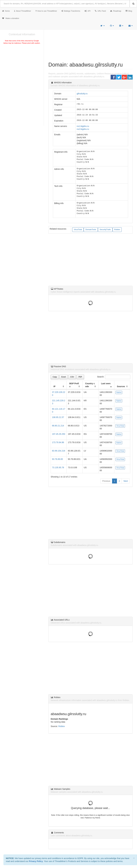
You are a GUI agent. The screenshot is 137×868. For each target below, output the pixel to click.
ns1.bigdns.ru (83, 126)
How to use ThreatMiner (46, 11)
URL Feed (100, 11)
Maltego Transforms (71, 11)
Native (119, 392)
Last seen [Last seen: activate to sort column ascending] (106, 383)
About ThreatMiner (23, 11)
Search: (114, 377)
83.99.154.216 (59, 451)
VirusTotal (78, 230)
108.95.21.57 (58, 417)
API (87, 11)
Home (6, 11)
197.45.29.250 (59, 434)
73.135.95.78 (58, 467)
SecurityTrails (105, 230)
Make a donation (11, 18)
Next (126, 481)
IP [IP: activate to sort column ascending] (54, 386)
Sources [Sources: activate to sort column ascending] (121, 386)
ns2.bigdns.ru (83, 129)
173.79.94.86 (58, 442)
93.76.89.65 (57, 459)
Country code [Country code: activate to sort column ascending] (90, 385)
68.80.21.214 (58, 426)
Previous (106, 481)
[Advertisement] (22, 67)
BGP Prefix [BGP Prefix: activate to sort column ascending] (74, 385)
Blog (129, 11)
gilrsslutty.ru (82, 94)
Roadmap (116, 11)
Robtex (117, 230)
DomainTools (91, 230)
